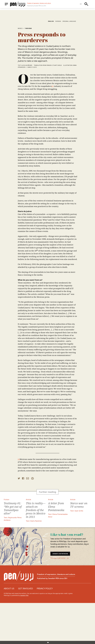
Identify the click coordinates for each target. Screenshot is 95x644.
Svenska (58, 61)
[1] (53, 126)
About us (9, 629)
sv (81, 5)
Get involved (25, 629)
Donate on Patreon (64, 594)
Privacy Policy (45, 629)
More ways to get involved (60, 599)
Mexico (20, 68)
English (51, 61)
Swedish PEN (24, 636)
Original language (69, 61)
